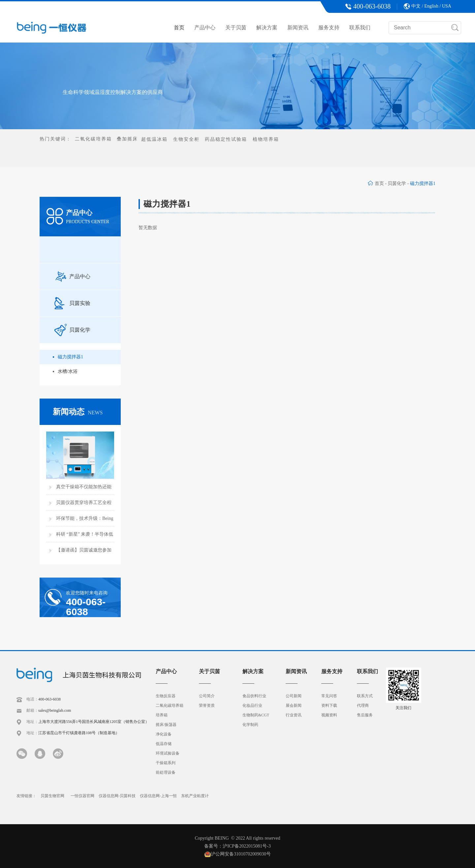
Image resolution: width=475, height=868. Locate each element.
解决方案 (267, 28)
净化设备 (164, 734)
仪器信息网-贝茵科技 (117, 796)
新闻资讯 (298, 28)
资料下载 (329, 705)
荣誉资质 (207, 705)
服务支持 (329, 28)
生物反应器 (166, 696)
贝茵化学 (397, 183)
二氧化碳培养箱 (170, 705)
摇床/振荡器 (166, 725)
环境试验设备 (168, 753)
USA (447, 6)
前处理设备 (166, 772)
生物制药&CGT (256, 715)
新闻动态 (78, 412)
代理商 (363, 705)
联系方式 (365, 696)
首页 (179, 28)
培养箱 (162, 715)
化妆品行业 (252, 705)
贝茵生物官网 (52, 796)
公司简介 (207, 696)
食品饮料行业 (254, 696)
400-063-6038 (49, 699)
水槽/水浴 (68, 371)
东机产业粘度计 (195, 796)
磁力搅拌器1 (70, 357)
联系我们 (360, 28)
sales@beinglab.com (55, 710)
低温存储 (164, 744)
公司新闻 (294, 696)
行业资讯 (294, 715)
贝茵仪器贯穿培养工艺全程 (84, 503)
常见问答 (329, 696)
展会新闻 (294, 705)
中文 (416, 6)
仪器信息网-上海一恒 (158, 796)
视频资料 (329, 715)
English (431, 6)
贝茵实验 (72, 303)
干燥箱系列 (166, 763)
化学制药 (250, 725)
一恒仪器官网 (82, 796)
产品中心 (205, 28)
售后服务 (365, 715)
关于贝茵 (236, 28)
